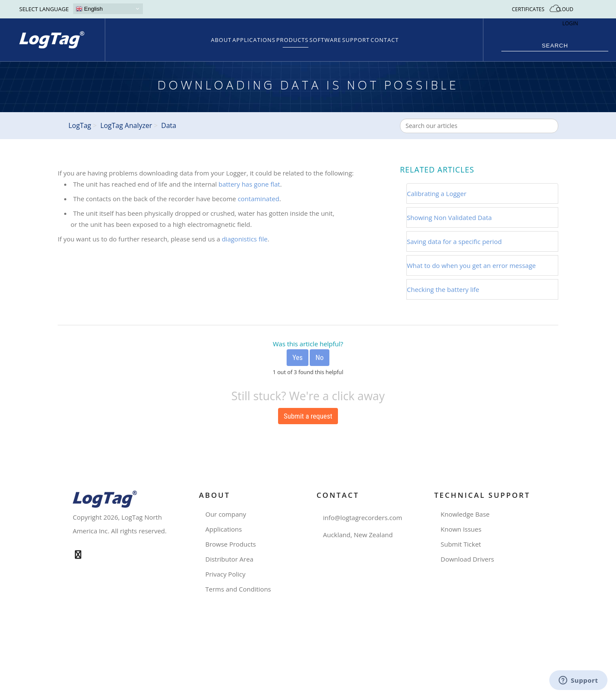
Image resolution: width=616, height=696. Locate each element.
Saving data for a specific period (454, 241)
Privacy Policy (229, 574)
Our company (229, 514)
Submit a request (308, 416)
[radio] (297, 357)
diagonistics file (244, 239)
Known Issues (464, 529)
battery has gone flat (249, 184)
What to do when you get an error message (471, 265)
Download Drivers (471, 559)
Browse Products (234, 544)
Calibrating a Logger (437, 193)
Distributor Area (232, 559)
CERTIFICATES (528, 9)
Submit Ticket (464, 544)
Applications (227, 529)
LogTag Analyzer (126, 125)
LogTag (80, 125)
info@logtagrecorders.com (363, 518)
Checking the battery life (443, 289)
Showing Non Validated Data (449, 217)
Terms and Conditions (241, 589)
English (89, 9)
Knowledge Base (468, 514)
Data (169, 125)
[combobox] (479, 126)
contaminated (259, 199)
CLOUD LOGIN (570, 16)
